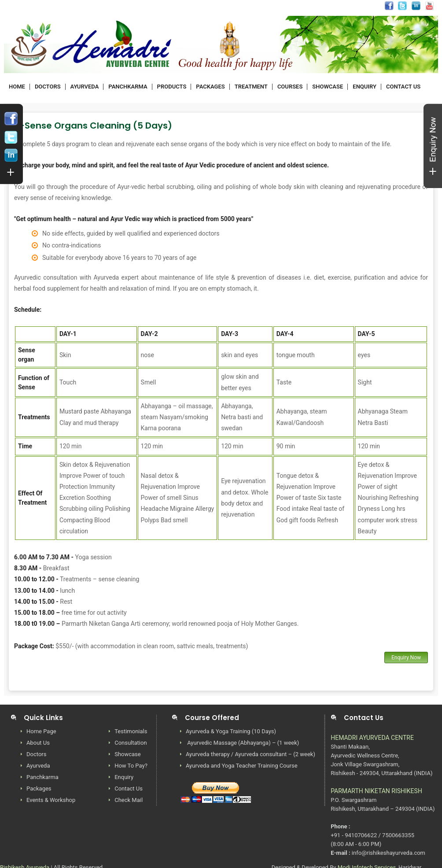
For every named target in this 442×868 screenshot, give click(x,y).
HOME (17, 87)
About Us (38, 743)
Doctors (36, 754)
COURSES (290, 87)
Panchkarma (42, 777)
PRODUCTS (172, 87)
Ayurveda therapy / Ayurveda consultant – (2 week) (250, 754)
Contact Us (129, 789)
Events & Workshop (51, 800)
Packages (39, 789)
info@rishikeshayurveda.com (189, 7)
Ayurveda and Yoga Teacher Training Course (242, 766)
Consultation (131, 743)
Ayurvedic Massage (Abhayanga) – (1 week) (242, 743)
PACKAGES (210, 87)
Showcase (128, 754)
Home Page (41, 731)
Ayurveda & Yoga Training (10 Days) (231, 731)
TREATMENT (251, 87)
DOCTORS (48, 87)
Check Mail (129, 800)
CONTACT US (403, 87)
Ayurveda (38, 766)
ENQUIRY (365, 87)
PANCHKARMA (128, 87)
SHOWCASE (328, 87)
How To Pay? (131, 766)
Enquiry (124, 777)
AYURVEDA (85, 87)
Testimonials (131, 731)
